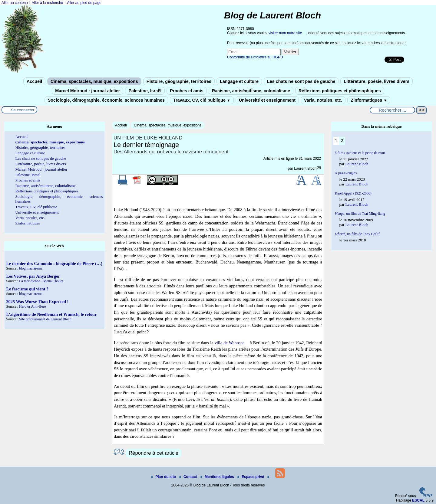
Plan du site (164, 477)
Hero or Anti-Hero (33, 306)
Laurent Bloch (305, 169)
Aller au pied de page (84, 3)
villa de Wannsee (230, 343)
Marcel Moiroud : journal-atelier (88, 91)
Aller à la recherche (47, 3)
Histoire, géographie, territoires (179, 81)
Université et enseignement (267, 100)
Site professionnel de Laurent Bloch (45, 319)
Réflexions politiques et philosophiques (340, 91)
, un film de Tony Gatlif (357, 234)
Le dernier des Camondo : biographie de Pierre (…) (54, 263)
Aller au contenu (15, 3)
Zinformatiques (369, 100)
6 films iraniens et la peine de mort (360, 153)
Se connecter (23, 110)
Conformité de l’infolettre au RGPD (255, 57)
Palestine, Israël (145, 91)
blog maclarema (31, 268)
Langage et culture (239, 81)
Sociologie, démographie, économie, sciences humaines (106, 100)
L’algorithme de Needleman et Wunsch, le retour (51, 314)
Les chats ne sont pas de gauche (301, 81)
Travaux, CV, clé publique (202, 100)
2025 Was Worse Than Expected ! (37, 302)
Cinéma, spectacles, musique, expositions (94, 81)
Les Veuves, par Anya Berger (33, 276)
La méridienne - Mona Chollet (41, 281)
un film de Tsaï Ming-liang (360, 214)
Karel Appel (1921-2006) (353, 193)
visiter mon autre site (285, 33)
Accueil (34, 81)
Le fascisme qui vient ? (27, 289)
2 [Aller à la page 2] (342, 141)
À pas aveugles (346, 173)
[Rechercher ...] (392, 110)
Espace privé (251, 477)
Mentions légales (218, 477)
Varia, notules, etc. (323, 100)
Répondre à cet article (154, 453)
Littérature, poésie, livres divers (377, 81)
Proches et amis (187, 91)
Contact (189, 477)
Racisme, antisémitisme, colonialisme (251, 91)
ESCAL (418, 500)
